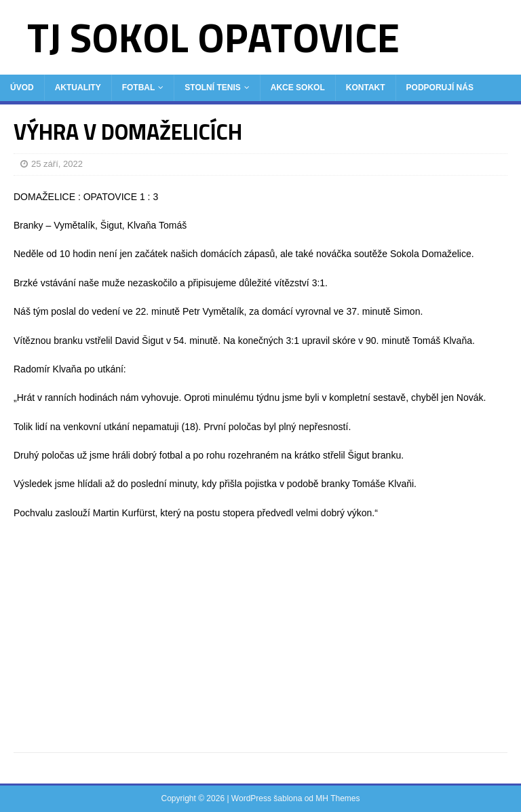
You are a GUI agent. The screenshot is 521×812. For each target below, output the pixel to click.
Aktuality (78, 88)
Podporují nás (440, 88)
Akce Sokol (298, 88)
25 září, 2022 (57, 164)
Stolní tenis (212, 88)
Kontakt (366, 88)
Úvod (22, 88)
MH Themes (337, 798)
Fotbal (139, 88)
